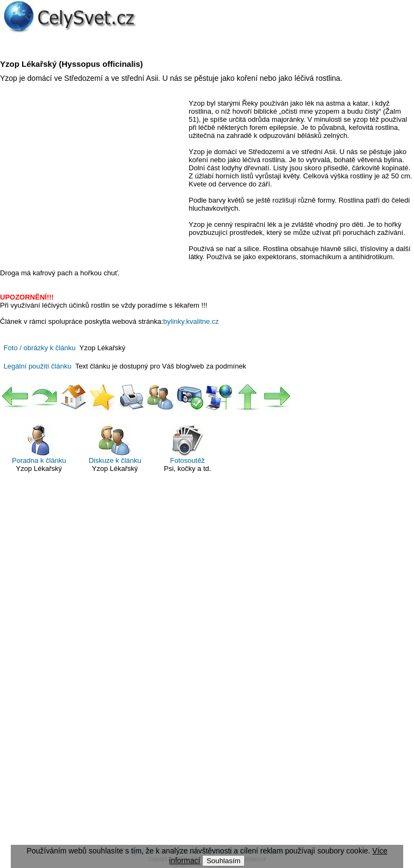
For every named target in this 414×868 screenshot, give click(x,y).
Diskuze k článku (115, 444)
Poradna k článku (39, 444)
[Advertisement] (91, 177)
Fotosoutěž (188, 444)
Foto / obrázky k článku (40, 348)
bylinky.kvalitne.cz (191, 321)
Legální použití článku (38, 366)
